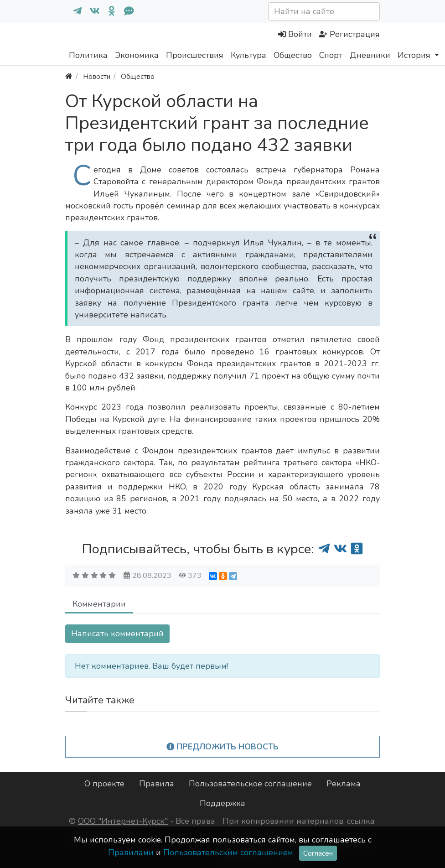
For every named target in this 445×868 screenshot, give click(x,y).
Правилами (131, 852)
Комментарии (99, 604)
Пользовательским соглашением (228, 852)
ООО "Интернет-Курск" (123, 821)
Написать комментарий (117, 634)
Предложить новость (223, 747)
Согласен (318, 853)
